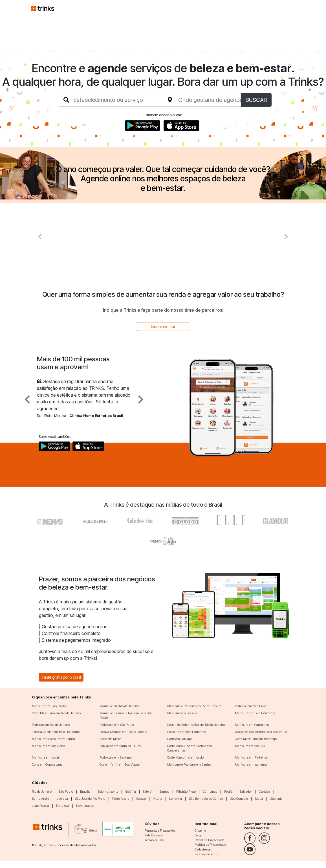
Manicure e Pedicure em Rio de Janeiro (194, 706)
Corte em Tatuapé (180, 739)
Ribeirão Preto (186, 792)
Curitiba (265, 792)
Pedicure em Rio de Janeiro (51, 725)
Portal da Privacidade (209, 840)
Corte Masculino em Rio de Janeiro (56, 713)
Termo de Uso (154, 840)
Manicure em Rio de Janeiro (119, 706)
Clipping (200, 830)
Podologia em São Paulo (117, 725)
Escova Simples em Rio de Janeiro (123, 732)
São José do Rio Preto (90, 799)
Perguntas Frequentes (160, 830)
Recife (228, 792)
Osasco (141, 799)
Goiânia (131, 792)
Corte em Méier (110, 739)
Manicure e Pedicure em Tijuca (53, 739)
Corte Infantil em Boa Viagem (120, 764)
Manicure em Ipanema (251, 764)
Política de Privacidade (210, 845)
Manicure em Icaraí (45, 757)
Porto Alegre (121, 799)
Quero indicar (163, 327)
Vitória (158, 799)
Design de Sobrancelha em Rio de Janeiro (196, 725)
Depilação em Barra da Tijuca (120, 746)
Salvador (246, 792)
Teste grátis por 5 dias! (61, 677)
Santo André (41, 799)
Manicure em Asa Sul (250, 746)
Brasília (85, 792)
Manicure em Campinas (252, 725)
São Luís (276, 799)
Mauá (259, 799)
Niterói (148, 792)
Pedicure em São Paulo (251, 706)
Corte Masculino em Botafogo (256, 739)
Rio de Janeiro (42, 792)
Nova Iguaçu (85, 806)
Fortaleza (63, 806)
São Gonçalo (239, 799)
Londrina (176, 799)
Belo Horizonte (108, 792)
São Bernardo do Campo (206, 799)
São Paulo (66, 792)
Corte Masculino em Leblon (186, 757)
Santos (164, 792)
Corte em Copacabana (47, 764)
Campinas (210, 792)
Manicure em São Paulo (49, 706)
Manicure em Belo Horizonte (255, 713)
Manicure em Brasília (182, 713)
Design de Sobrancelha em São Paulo (261, 732)
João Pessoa (40, 806)
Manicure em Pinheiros (251, 757)
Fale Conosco (154, 835)
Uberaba (62, 799)
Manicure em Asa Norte (48, 746)
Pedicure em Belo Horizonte (187, 732)
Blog (198, 835)
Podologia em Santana (116, 757)
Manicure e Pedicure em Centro (189, 764)
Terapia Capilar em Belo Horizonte (56, 732)
